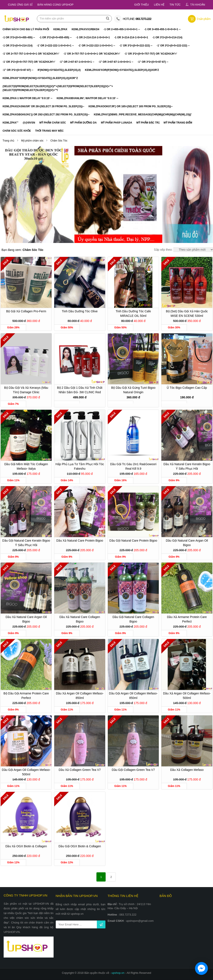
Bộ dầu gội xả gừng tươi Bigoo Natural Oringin (133, 390)
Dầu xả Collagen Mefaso (187, 770)
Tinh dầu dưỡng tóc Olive (80, 311)
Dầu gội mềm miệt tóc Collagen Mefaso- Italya (26, 466)
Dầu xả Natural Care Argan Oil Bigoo (26, 619)
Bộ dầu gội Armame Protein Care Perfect (26, 696)
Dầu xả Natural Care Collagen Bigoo (80, 619)
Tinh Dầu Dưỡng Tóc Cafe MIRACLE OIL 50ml (133, 314)
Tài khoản (198, 5)
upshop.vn (118, 973)
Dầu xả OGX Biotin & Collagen (26, 846)
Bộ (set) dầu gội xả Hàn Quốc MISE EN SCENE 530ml (187, 314)
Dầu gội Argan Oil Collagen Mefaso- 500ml (26, 772)
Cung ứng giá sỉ (20, 5)
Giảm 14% (67, 480)
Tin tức (175, 5)
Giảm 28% (13, 328)
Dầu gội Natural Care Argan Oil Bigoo (187, 543)
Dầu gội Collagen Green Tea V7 (133, 770)
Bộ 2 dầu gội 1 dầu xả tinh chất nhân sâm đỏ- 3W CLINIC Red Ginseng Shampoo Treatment (80, 391)
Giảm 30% (174, 328)
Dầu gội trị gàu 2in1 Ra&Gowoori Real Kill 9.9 (133, 466)
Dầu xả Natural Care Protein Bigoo (80, 541)
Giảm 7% (13, 404)
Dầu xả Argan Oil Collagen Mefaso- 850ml (80, 696)
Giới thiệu (141, 5)
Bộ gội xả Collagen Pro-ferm (26, 311)
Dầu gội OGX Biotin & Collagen (80, 846)
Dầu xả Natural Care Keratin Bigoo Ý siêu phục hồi (187, 466)
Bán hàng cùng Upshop (55, 5)
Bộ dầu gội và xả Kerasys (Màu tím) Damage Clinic (26, 390)
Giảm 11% (13, 480)
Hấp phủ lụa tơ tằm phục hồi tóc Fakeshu (80, 466)
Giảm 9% (174, 480)
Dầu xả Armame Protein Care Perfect (187, 619)
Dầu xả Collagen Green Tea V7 (80, 770)
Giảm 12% (13, 862)
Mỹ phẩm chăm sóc (33, 141)
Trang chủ (8, 141)
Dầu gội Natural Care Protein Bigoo (133, 541)
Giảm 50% (67, 328)
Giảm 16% (120, 480)
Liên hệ (159, 5)
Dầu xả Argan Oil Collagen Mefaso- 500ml (187, 696)
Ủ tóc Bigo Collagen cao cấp (187, 388)
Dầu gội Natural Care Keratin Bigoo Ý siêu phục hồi (26, 543)
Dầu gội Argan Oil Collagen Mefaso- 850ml (133, 696)
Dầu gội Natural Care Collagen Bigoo (133, 619)
